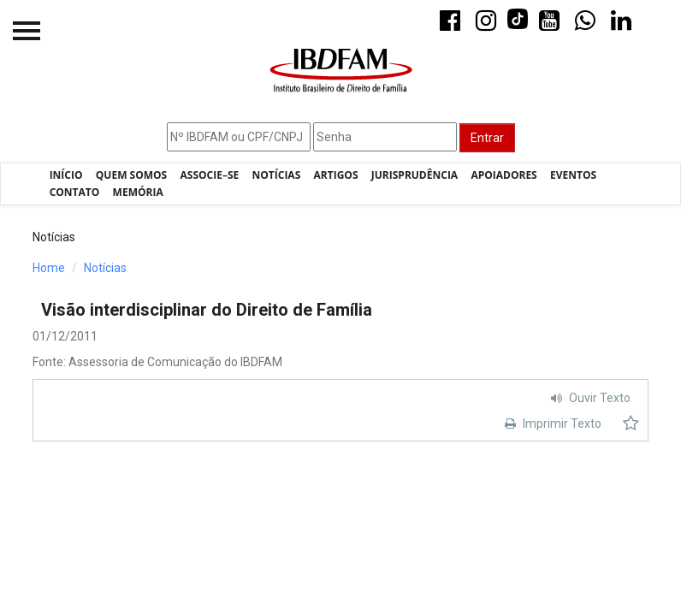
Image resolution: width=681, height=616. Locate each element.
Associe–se (210, 175)
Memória (138, 192)
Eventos (573, 175)
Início (66, 175)
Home (49, 268)
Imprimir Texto (551, 423)
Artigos (336, 175)
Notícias (277, 175)
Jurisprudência (415, 175)
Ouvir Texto (589, 398)
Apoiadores (503, 175)
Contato (75, 192)
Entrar (487, 138)
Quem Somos (131, 175)
